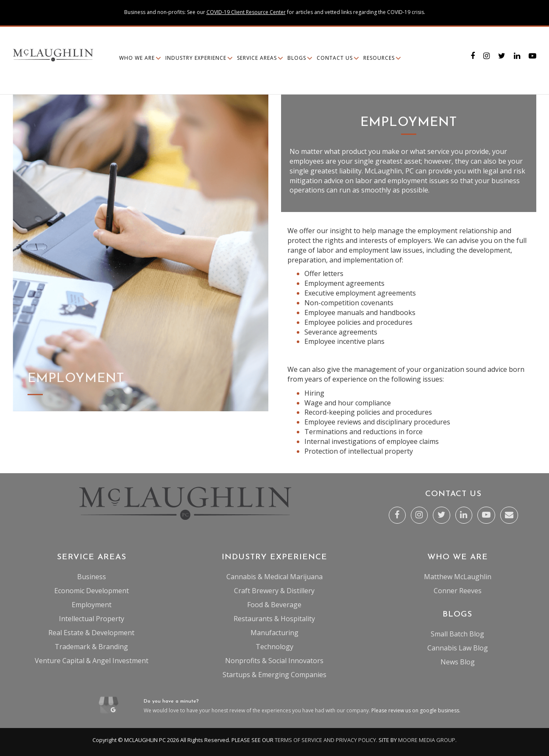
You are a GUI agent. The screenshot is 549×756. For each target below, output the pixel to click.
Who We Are (137, 58)
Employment (92, 605)
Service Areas (257, 58)
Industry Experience (196, 58)
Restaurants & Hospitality (274, 619)
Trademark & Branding (91, 647)
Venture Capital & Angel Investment (92, 661)
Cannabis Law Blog (458, 648)
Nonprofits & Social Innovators (274, 661)
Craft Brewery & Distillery (274, 591)
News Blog (458, 662)
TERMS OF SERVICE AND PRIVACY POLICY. (326, 740)
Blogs (297, 58)
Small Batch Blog (457, 634)
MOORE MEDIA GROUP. (427, 740)
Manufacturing (274, 633)
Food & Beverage (274, 605)
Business (92, 577)
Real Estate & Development (91, 633)
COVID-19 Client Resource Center (246, 12)
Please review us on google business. (416, 710)
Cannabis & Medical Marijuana (274, 577)
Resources (379, 58)
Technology (274, 647)
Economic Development (92, 591)
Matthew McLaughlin (458, 577)
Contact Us (335, 58)
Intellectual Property (92, 619)
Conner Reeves (458, 591)
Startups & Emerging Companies (274, 675)
